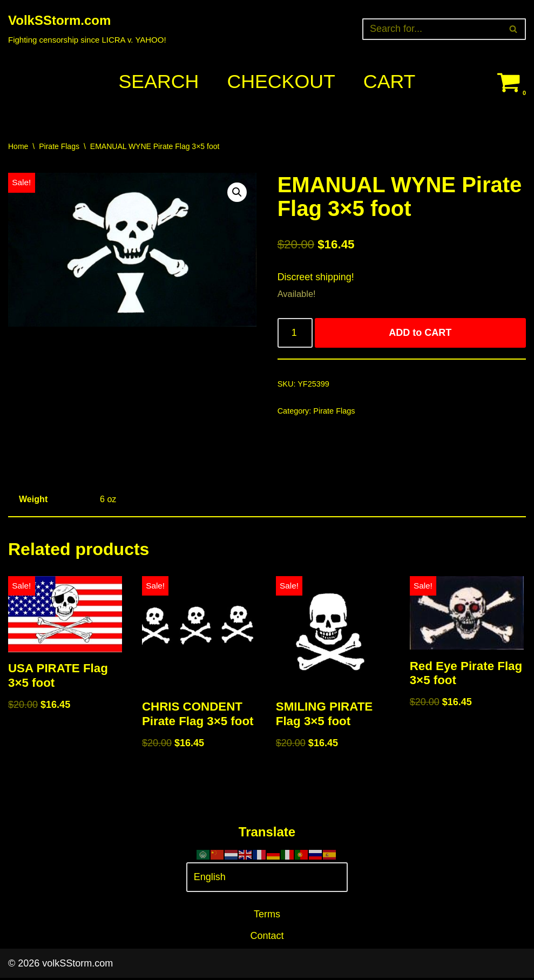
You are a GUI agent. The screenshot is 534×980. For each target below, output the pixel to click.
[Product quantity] (295, 334)
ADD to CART (421, 334)
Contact (267, 938)
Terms (267, 916)
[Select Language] (267, 879)
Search (158, 82)
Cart (390, 82)
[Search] (432, 29)
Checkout (281, 82)
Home (18, 146)
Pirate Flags (59, 146)
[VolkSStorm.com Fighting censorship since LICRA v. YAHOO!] (87, 29)
